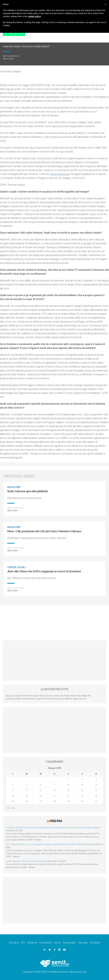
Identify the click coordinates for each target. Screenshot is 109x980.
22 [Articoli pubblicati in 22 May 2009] (68, 796)
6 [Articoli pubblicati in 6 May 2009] (41, 785)
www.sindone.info (60, 174)
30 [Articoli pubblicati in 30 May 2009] (82, 801)
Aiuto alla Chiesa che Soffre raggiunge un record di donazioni (44, 571)
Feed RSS (56, 821)
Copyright (83, 942)
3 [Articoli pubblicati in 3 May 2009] (96, 779)
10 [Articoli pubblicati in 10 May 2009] (96, 785)
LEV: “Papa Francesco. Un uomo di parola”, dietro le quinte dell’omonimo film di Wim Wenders (48, 844)
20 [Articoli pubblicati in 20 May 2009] (41, 796)
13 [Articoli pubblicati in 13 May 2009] (41, 790)
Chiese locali (16, 567)
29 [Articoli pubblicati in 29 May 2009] (68, 801)
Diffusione (32, 942)
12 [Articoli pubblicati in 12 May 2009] (27, 790)
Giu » (14, 808)
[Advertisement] (54, 621)
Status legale (69, 942)
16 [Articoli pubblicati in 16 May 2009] (82, 790)
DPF (23, 942)
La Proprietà (45, 942)
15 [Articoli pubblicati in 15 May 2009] (68, 790)
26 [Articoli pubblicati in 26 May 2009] (27, 801)
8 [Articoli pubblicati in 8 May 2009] (68, 785)
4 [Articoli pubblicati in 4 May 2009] (13, 785)
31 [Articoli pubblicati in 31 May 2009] (96, 801)
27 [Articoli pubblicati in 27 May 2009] (41, 801)
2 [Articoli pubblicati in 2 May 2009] (82, 779)
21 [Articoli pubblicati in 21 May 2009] (54, 796)
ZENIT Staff (8, 59)
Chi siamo (14, 942)
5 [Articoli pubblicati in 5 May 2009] (27, 785)
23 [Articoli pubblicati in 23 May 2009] (82, 796)
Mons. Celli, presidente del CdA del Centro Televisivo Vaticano (44, 531)
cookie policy (34, 16)
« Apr (8, 808)
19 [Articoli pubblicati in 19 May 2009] (27, 796)
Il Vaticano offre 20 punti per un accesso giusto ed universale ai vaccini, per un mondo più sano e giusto (53, 827)
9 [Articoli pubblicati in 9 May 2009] (82, 785)
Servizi (57, 942)
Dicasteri (14, 487)
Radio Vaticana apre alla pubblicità (28, 491)
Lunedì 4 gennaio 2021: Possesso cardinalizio (27, 861)
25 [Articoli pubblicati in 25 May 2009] (13, 801)
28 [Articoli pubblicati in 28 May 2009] (54, 801)
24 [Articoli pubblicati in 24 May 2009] (96, 796)
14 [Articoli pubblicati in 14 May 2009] (54, 790)
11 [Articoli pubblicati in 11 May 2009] (13, 790)
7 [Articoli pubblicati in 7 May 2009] (54, 785)
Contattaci (95, 942)
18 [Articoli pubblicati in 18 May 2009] (13, 796)
